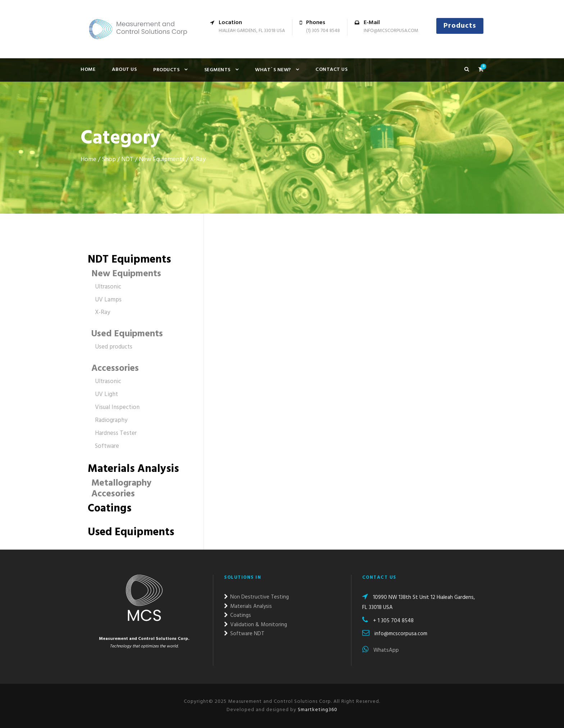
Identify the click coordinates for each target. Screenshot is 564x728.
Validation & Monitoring (256, 625)
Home (88, 70)
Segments (217, 70)
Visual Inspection (117, 407)
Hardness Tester (116, 433)
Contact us (331, 70)
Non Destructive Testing (256, 597)
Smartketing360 (317, 710)
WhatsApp (381, 650)
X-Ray (103, 312)
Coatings (110, 509)
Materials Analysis (133, 469)
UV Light (106, 394)
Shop (109, 160)
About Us (124, 70)
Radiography (111, 420)
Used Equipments (127, 334)
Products (460, 26)
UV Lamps (108, 300)
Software (107, 446)
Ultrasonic (108, 287)
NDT (127, 160)
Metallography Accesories (121, 489)
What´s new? (273, 70)
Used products (114, 347)
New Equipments (162, 160)
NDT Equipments (129, 260)
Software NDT (244, 634)
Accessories (115, 369)
